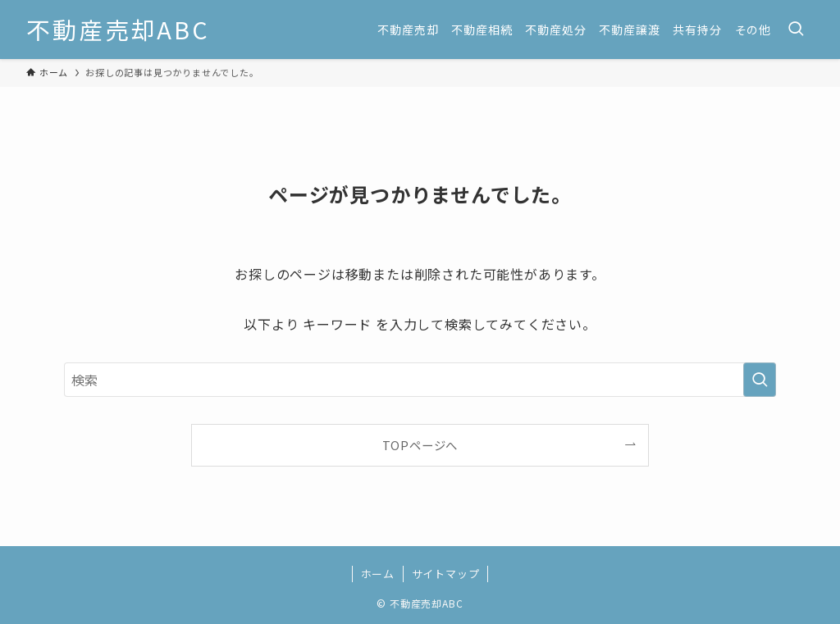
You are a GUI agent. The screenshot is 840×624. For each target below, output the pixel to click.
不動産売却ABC (118, 30)
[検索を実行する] (760, 380)
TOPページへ (420, 445)
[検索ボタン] (796, 30)
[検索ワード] (420, 380)
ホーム (378, 574)
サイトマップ (446, 574)
